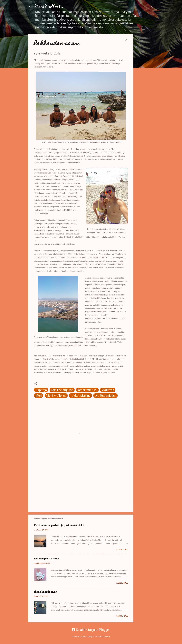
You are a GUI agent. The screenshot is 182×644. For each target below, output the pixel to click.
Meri (39, 395)
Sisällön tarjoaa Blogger (91, 630)
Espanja (41, 390)
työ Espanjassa (105, 395)
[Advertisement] (145, 77)
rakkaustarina (81, 395)
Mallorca (108, 390)
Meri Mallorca (49, 7)
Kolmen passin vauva (47, 558)
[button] (126, 40)
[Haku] (152, 8)
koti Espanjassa (62, 390)
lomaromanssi (87, 390)
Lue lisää (122, 550)
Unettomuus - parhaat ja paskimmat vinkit (59, 525)
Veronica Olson (102, 637)
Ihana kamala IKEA (46, 592)
